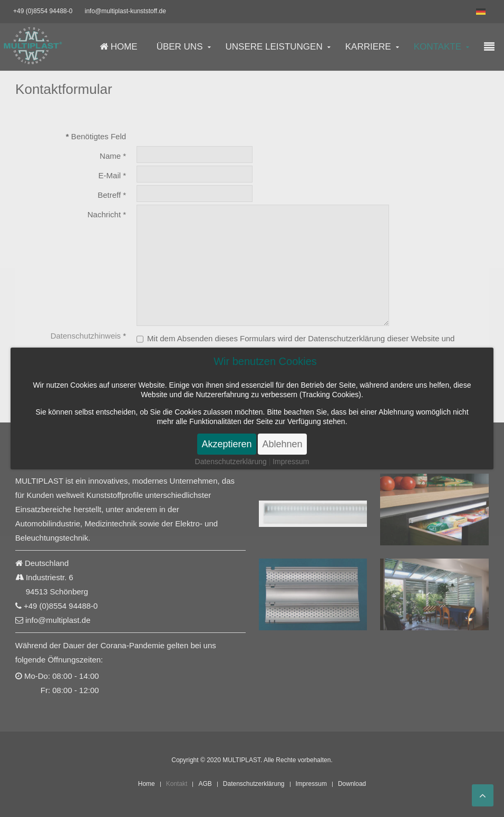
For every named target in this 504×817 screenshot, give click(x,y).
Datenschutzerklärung (231, 462)
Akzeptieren (226, 444)
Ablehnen (282, 444)
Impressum (291, 462)
